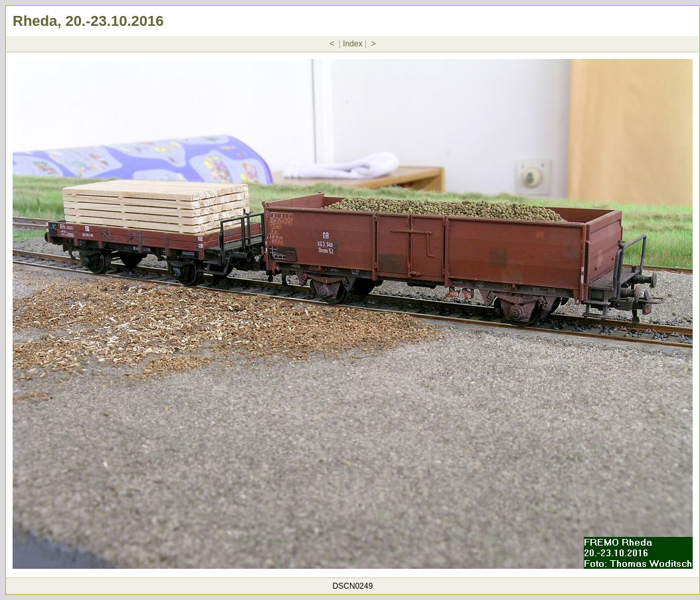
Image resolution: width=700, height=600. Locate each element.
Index (352, 44)
